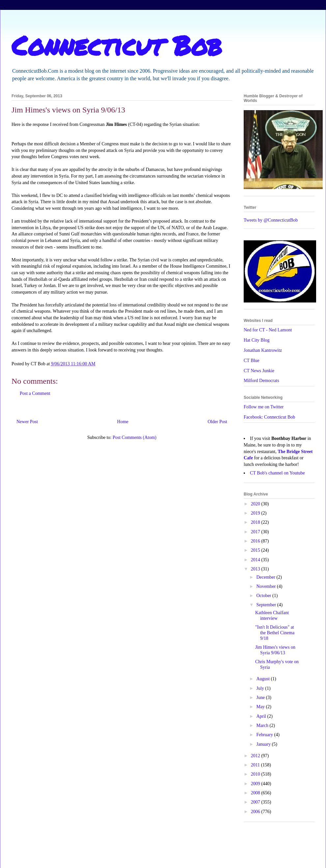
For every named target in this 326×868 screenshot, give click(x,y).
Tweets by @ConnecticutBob (271, 220)
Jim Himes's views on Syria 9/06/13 (275, 650)
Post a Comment (35, 393)
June (261, 698)
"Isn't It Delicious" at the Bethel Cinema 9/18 (275, 633)
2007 (256, 802)
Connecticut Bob (117, 45)
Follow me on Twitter (264, 407)
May (261, 707)
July (261, 688)
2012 (256, 756)
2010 (256, 774)
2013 (256, 569)
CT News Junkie (259, 371)
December (266, 577)
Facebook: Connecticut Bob (269, 417)
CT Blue (252, 361)
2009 (256, 784)
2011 (256, 765)
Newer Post (27, 422)
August (263, 679)
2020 (256, 504)
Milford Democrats (261, 381)
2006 (256, 812)
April (262, 716)
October (264, 596)
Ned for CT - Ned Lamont (268, 330)
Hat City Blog (257, 340)
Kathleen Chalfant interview (272, 615)
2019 (256, 513)
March (263, 725)
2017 (256, 532)
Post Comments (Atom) (135, 437)
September (267, 605)
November (267, 586)
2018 (256, 522)
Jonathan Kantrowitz (263, 350)
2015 (256, 550)
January (264, 744)
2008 (256, 793)
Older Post (218, 422)
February (265, 735)
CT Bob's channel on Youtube (277, 473)
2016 (256, 541)
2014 (256, 560)
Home (123, 422)
